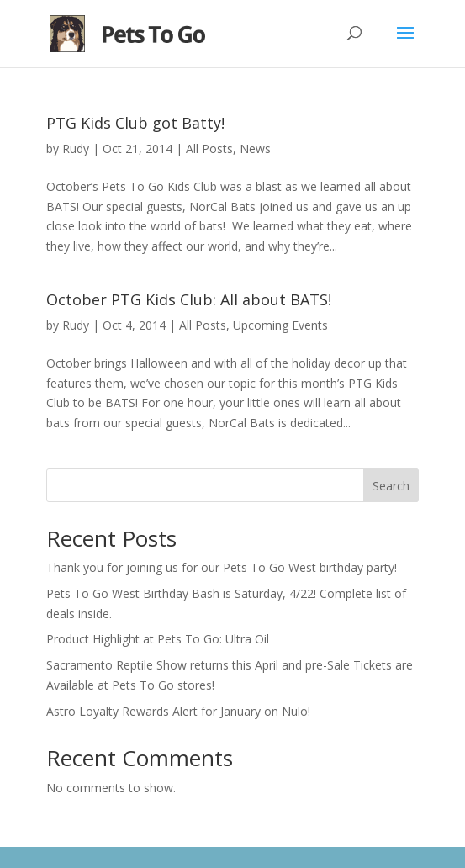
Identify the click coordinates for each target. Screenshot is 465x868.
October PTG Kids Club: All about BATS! (189, 299)
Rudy (76, 148)
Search (391, 486)
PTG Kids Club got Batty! (135, 123)
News (255, 148)
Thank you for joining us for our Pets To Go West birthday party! (222, 567)
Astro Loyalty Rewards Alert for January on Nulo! (178, 711)
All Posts (209, 148)
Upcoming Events (280, 325)
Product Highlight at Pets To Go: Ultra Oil (158, 639)
